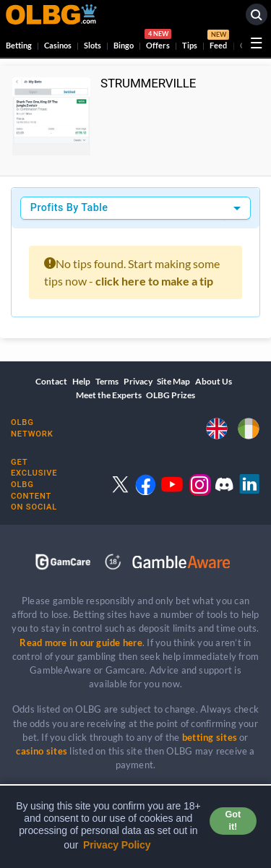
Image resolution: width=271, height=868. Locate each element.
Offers (158, 41)
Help (81, 381)
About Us (214, 381)
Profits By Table (69, 208)
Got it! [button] (233, 821)
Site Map (173, 381)
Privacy (138, 381)
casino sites (42, 751)
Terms (107, 381)
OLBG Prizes (171, 395)
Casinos (58, 45)
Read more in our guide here (81, 643)
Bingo (124, 45)
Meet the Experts (109, 395)
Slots (93, 45)
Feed (218, 41)
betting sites (210, 737)
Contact (51, 381)
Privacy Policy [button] (117, 845)
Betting (19, 45)
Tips (190, 45)
